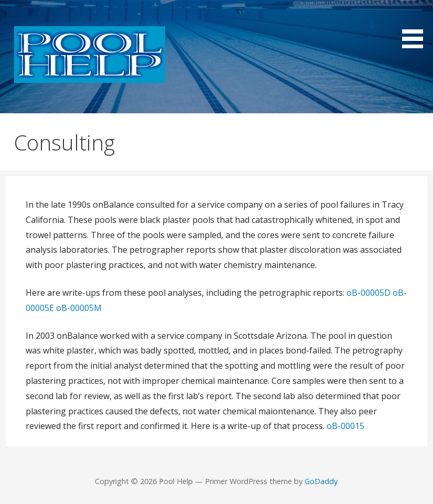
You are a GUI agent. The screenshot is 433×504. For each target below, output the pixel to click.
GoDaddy (321, 481)
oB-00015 (345, 426)
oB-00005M (79, 308)
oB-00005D (369, 293)
